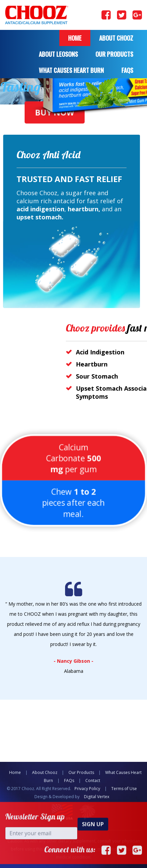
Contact (93, 780)
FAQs (69, 780)
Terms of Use (124, 789)
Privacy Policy (87, 789)
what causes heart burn (71, 70)
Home (75, 38)
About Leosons (58, 54)
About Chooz (116, 38)
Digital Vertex (97, 797)
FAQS (127, 70)
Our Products (114, 54)
